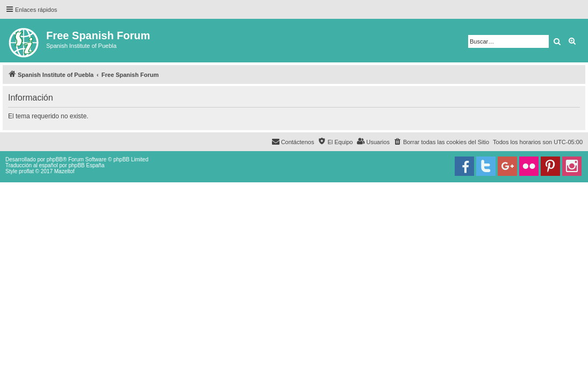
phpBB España (86, 165)
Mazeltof (64, 171)
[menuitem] (441, 142)
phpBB (55, 159)
